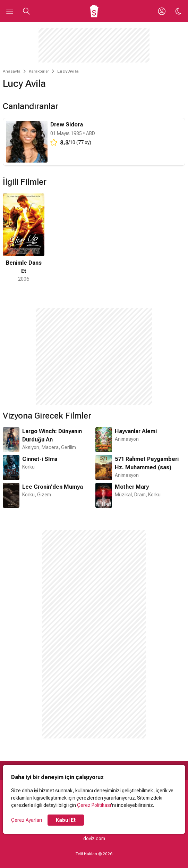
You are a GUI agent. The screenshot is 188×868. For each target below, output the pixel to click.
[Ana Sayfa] (94, 11)
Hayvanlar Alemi (136, 431)
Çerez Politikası (94, 805)
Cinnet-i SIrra (40, 459)
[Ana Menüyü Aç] (10, 11)
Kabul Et (66, 820)
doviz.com (94, 838)
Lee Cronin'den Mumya (53, 487)
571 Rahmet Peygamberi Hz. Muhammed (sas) (147, 463)
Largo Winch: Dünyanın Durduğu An (52, 435)
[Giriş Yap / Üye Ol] (162, 11)
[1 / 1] (24, 238)
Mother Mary (132, 487)
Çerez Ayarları (27, 820)
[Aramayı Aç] (26, 11)
